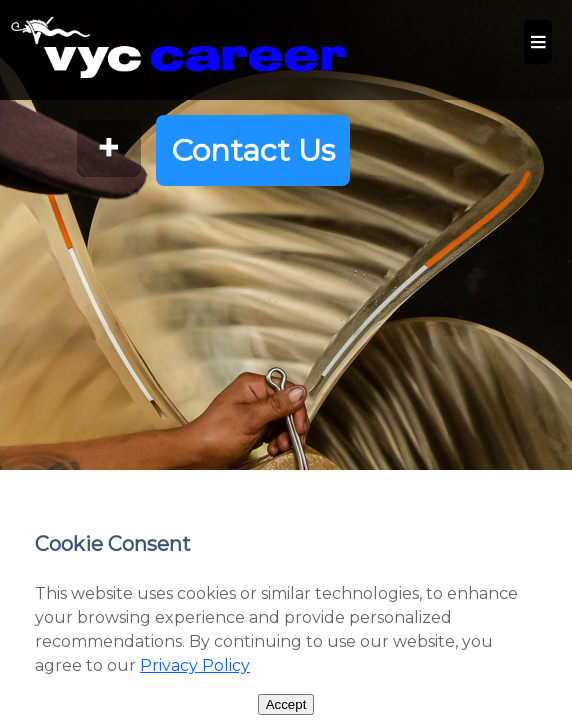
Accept (286, 704)
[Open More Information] (109, 150)
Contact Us (253, 150)
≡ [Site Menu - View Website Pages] (538, 41)
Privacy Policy (195, 665)
